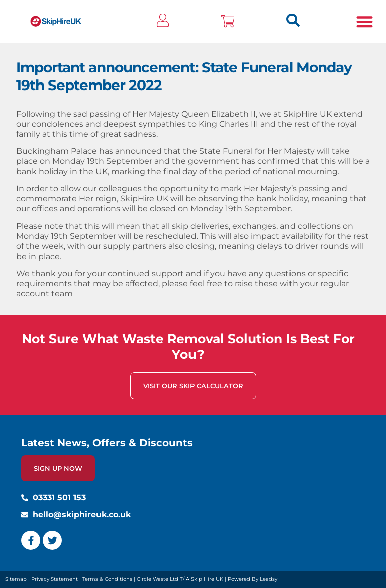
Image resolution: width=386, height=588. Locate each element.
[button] (365, 21)
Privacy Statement (55, 579)
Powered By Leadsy (253, 579)
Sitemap (16, 579)
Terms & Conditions (107, 579)
